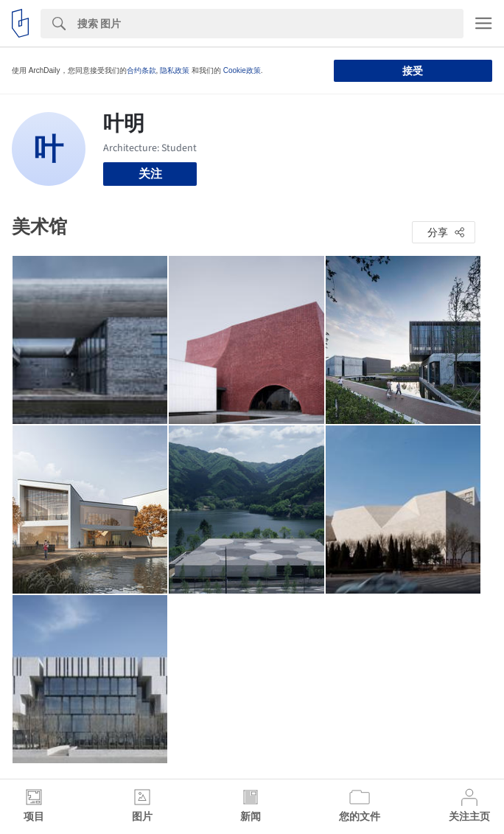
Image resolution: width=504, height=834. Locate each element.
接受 (413, 71)
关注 (150, 174)
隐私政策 (175, 70)
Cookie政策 (242, 70)
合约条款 (141, 70)
